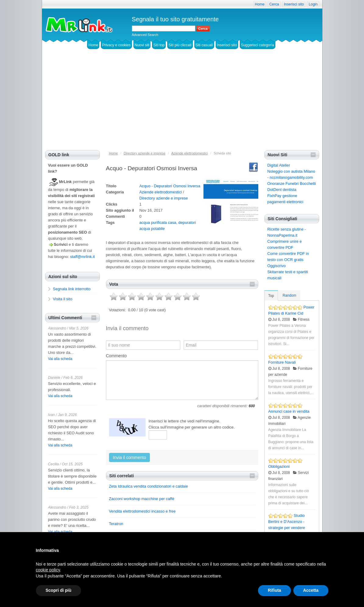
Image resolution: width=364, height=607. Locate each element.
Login (313, 4)
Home (260, 4)
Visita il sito (63, 299)
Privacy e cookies (116, 45)
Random (290, 295)
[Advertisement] (182, 104)
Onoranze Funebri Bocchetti (292, 184)
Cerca (274, 4)
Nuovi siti (142, 45)
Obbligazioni (279, 466)
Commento (116, 356)
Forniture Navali (282, 362)
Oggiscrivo (277, 266)
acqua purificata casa (158, 222)
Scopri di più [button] (59, 590)
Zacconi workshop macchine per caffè (142, 499)
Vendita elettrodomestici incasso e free (142, 511)
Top (271, 296)
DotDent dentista (282, 190)
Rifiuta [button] (274, 590)
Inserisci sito (294, 4)
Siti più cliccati (180, 45)
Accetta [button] (311, 590)
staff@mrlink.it (82, 257)
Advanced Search (145, 35)
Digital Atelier (279, 165)
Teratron (116, 524)
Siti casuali (204, 45)
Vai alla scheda (60, 359)
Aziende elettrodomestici (161, 192)
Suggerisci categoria (258, 45)
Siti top (159, 45)
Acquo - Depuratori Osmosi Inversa (170, 186)
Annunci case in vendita (289, 411)
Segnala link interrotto (72, 289)
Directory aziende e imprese (164, 198)
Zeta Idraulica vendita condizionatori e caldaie (149, 486)
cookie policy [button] (48, 570)
